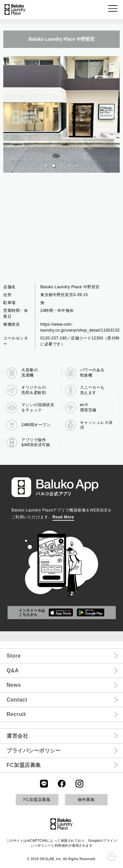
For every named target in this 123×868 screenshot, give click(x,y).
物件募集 (86, 800)
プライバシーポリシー (34, 751)
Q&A (13, 671)
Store (14, 656)
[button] (113, 10)
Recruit (16, 714)
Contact (17, 700)
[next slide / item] (115, 114)
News (14, 685)
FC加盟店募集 (24, 765)
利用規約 (62, 846)
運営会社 (17, 736)
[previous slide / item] (8, 114)
